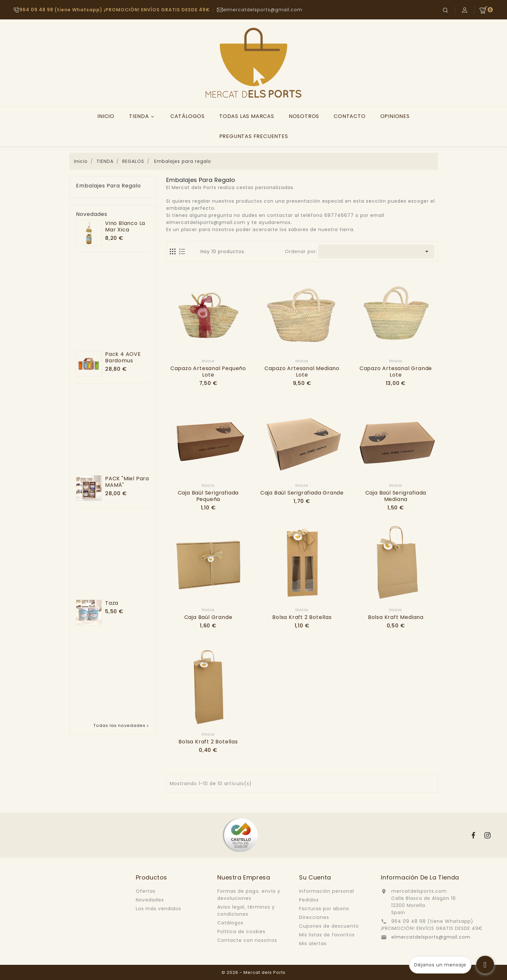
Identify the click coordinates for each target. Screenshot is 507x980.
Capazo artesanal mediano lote (302, 372)
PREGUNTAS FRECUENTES (254, 136)
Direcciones (314, 917)
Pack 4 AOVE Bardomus (123, 357)
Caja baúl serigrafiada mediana (396, 496)
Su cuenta (315, 877)
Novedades (150, 900)
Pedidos (309, 900)
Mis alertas (313, 943)
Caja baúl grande (208, 617)
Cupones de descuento (329, 926)
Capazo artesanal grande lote (396, 372)
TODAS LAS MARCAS (247, 116)
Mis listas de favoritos (327, 935)
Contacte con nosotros (247, 940)
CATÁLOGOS (188, 116)
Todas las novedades (122, 726)
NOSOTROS (304, 116)
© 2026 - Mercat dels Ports (253, 972)
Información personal (327, 891)
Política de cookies (241, 932)
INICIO (106, 116)
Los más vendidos (158, 909)
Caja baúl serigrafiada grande (302, 493)
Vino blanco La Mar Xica (125, 226)
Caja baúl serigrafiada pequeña (208, 496)
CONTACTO (350, 116)
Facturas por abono (324, 909)
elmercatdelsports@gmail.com (431, 937)
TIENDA (142, 116)
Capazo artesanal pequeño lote (208, 372)
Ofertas (146, 891)
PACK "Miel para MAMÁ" (127, 482)
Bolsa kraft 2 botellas (302, 617)
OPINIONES (395, 116)
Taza (112, 603)
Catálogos (230, 923)
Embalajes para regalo (108, 186)
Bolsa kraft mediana (396, 617)
